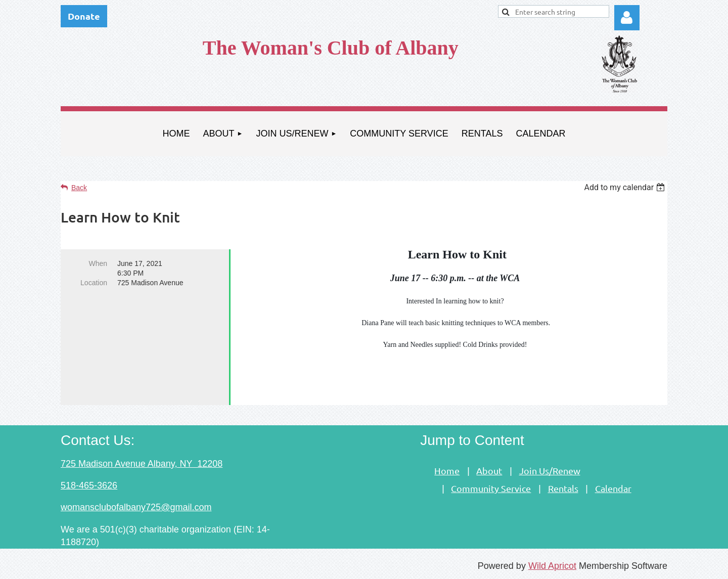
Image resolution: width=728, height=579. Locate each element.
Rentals (563, 488)
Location (94, 283)
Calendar (613, 488)
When (98, 263)
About (489, 471)
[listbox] (626, 187)
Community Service (491, 488)
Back (79, 188)
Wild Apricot (552, 566)
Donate (84, 16)
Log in (627, 18)
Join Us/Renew (550, 471)
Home (447, 471)
